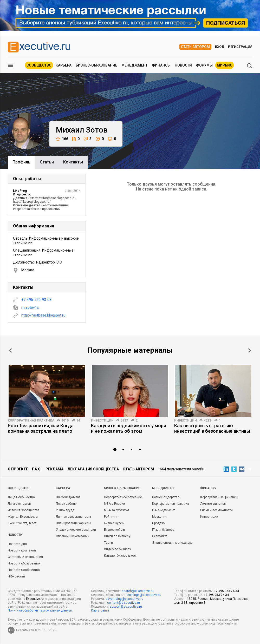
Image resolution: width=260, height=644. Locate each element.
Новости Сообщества (24, 570)
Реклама (54, 469)
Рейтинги (111, 517)
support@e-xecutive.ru (126, 607)
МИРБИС (225, 65)
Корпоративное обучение (123, 497)
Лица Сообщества (21, 497)
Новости (183, 65)
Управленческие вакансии (76, 530)
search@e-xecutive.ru (138, 591)
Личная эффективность (73, 517)
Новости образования (24, 563)
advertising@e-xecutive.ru (124, 599)
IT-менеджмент (163, 510)
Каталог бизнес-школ (120, 556)
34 (78, 420)
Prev (10, 350)
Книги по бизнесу (117, 536)
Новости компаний (22, 550)
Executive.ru (35, 599)
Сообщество (39, 65)
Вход (220, 47)
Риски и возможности (216, 510)
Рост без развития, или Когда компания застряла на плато (41, 428)
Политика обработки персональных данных (40, 610)
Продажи (159, 523)
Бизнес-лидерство (166, 497)
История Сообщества (24, 510)
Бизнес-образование (96, 65)
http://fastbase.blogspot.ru (43, 315)
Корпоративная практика (31, 420)
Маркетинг (160, 517)
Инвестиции (102, 420)
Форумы (204, 65)
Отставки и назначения (25, 557)
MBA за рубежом (116, 510)
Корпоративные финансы (219, 497)
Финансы (161, 65)
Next (250, 350)
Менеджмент (135, 65)
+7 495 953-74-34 (226, 591)
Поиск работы (66, 504)
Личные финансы (213, 504)
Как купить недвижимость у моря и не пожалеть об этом (129, 428)
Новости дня (17, 544)
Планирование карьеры (73, 523)
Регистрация (240, 47)
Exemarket (160, 536)
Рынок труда (65, 510)
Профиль (21, 162)
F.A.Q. (37, 469)
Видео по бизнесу (118, 549)
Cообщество (19, 488)
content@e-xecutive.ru (123, 603)
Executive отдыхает (22, 523)
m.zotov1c (30, 307)
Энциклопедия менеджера (172, 543)
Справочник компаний (73, 536)
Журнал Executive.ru (23, 517)
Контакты (73, 162)
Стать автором (195, 47)
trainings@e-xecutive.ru (144, 595)
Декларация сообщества (93, 469)
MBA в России (115, 504)
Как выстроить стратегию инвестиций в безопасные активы (212, 428)
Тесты (108, 543)
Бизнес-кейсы (114, 530)
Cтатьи (47, 162)
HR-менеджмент (68, 497)
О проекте (18, 469)
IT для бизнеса (163, 530)
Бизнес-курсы (114, 523)
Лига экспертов (19, 504)
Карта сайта (100, 610)
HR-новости (16, 576)
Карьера (64, 65)
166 (62, 139)
